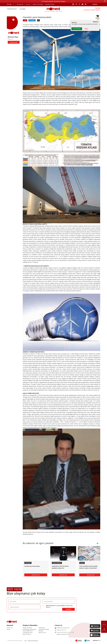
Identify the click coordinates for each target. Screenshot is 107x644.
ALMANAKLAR (42, 628)
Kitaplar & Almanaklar (38, 4)
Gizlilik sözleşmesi (50, 606)
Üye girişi (98, 8)
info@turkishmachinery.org (63, 628)
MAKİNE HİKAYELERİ (27, 628)
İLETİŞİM (23, 9)
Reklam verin (10, 628)
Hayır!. (86, 29)
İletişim (8, 629)
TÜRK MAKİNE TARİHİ (28, 633)
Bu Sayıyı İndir (20, 4)
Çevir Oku (28, 4)
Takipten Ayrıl (14, 42)
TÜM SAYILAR (12, 9)
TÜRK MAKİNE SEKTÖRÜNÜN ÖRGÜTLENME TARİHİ (29, 630)
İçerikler (53, 11)
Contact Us (58, 625)
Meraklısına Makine (50, 4)
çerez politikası (61, 606)
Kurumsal (10, 625)
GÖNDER (69, 609)
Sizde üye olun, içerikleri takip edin (92, 10)
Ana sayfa (47, 11)
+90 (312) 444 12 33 (61, 630)
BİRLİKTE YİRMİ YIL (27, 634)
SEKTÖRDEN (59, 11)
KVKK (26, 641)
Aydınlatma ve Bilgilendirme (33, 641)
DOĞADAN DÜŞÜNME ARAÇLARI (44, 630)
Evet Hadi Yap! (77, 29)
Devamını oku (36, 575)
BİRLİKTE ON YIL (42, 633)
